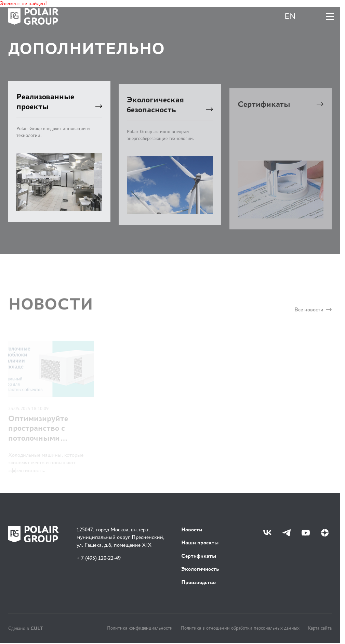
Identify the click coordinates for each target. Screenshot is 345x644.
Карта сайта (320, 628)
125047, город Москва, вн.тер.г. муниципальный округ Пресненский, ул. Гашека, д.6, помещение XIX (121, 537)
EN (290, 16)
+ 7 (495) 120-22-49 (99, 558)
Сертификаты (199, 556)
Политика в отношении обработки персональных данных (240, 628)
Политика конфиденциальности (140, 628)
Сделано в (26, 628)
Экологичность (200, 569)
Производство (198, 582)
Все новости (313, 313)
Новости (192, 529)
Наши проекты (200, 542)
